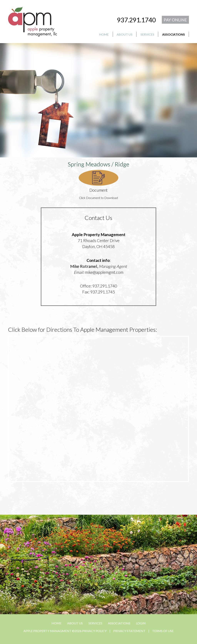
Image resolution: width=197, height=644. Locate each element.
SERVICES (95, 623)
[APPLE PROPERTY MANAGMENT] (33, 21)
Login (141, 623)
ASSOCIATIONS (119, 623)
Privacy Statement (129, 631)
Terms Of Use (163, 631)
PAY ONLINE (175, 20)
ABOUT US (75, 623)
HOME (56, 623)
